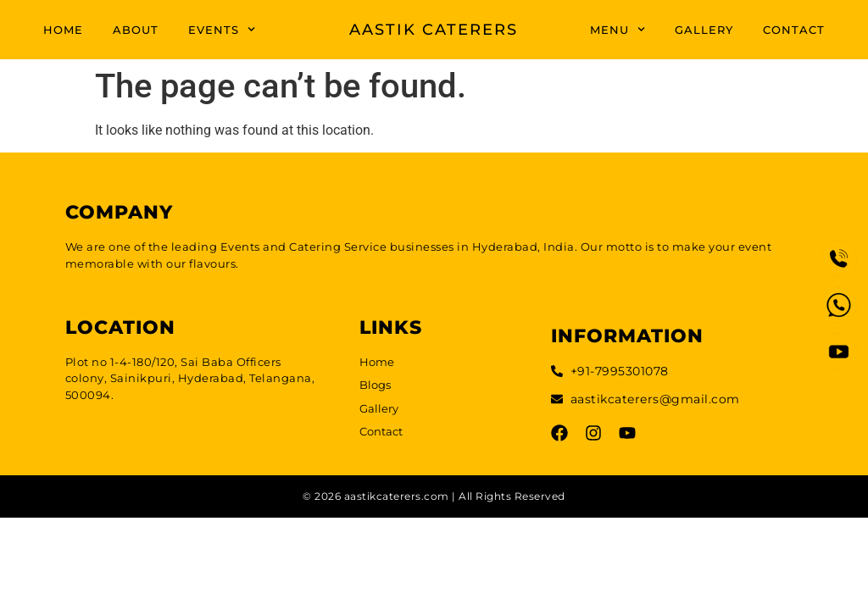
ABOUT (136, 30)
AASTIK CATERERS (434, 30)
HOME (63, 30)
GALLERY (704, 30)
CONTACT (794, 30)
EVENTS (222, 30)
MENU (618, 30)
